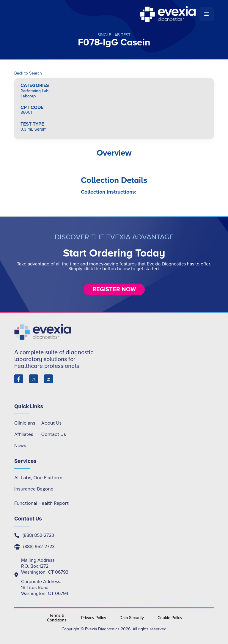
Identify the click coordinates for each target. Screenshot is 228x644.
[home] (107, 14)
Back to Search (28, 73)
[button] (207, 14)
